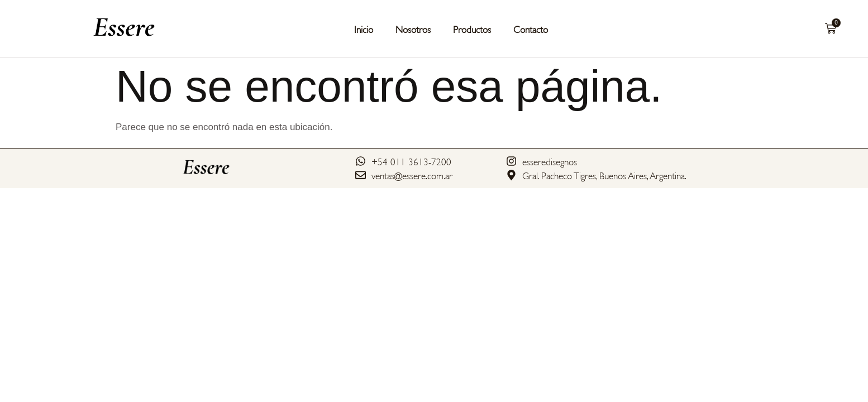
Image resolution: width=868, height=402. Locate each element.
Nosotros (413, 28)
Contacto (531, 28)
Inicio (364, 28)
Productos (472, 28)
